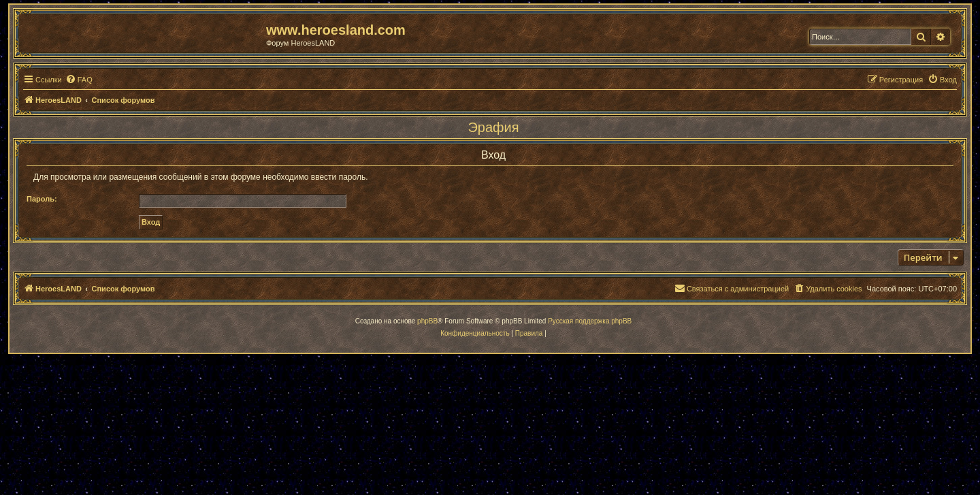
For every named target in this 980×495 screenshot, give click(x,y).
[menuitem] (79, 80)
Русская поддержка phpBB (590, 321)
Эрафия (493, 127)
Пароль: (42, 199)
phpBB (427, 321)
